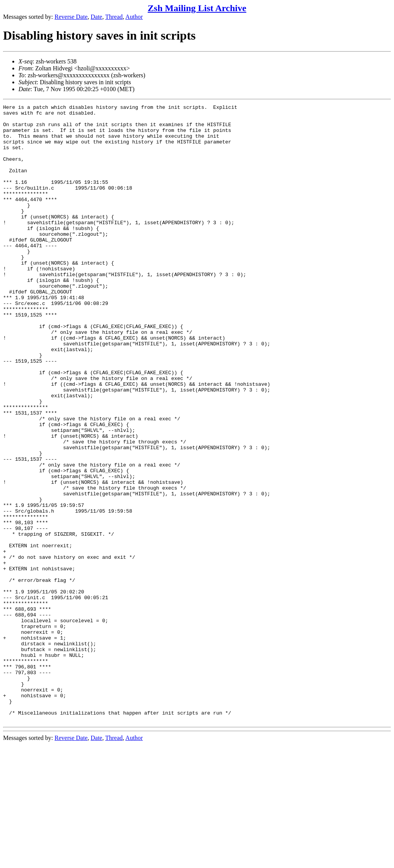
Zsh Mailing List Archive (197, 8)
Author (134, 17)
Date (97, 17)
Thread (114, 17)
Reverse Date (71, 17)
